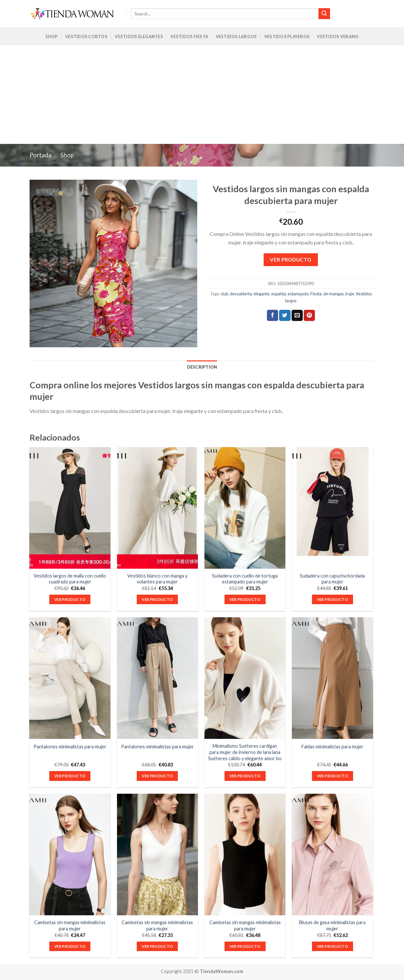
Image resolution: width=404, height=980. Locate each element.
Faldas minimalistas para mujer (333, 747)
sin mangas (333, 294)
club (224, 294)
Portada (41, 155)
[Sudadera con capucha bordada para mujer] (333, 508)
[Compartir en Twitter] (285, 315)
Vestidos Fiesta (189, 36)
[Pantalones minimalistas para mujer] (70, 678)
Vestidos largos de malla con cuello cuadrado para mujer (70, 579)
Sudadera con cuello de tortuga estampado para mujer (245, 579)
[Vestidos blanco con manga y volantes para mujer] (158, 508)
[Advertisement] (202, 95)
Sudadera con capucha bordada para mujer (332, 579)
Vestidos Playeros (287, 36)
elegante (261, 294)
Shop (52, 36)
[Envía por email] (297, 315)
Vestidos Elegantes (139, 36)
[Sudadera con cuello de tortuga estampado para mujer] (245, 508)
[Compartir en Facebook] (273, 315)
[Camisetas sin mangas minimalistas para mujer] (70, 855)
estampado (298, 294)
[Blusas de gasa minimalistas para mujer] (333, 855)
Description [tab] (202, 367)
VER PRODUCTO (291, 260)
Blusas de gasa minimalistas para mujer (332, 925)
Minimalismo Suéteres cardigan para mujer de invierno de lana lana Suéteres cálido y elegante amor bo (245, 752)
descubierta (241, 294)
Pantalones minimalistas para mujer (70, 747)
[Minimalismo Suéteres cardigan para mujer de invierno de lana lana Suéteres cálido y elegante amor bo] (245, 678)
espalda (279, 294)
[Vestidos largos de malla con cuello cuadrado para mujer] (70, 508)
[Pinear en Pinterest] (309, 315)
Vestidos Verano (338, 36)
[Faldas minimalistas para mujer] (333, 678)
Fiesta (316, 294)
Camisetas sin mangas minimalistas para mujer (70, 925)
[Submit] (324, 14)
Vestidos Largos (236, 36)
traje (350, 294)
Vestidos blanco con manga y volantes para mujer (157, 579)
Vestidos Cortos (86, 36)
